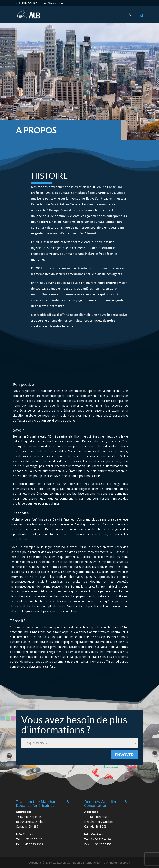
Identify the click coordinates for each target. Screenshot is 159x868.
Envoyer (124, 755)
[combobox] (79, 743)
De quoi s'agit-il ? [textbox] (36, 743)
